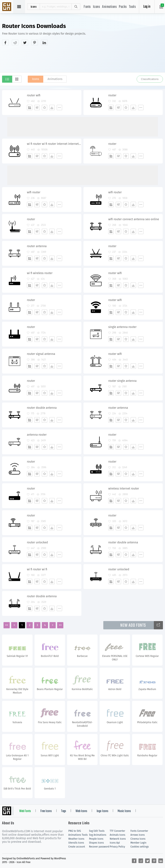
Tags (64, 811)
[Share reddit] (15, 42)
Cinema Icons (138, 839)
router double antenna (42, 408)
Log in (147, 7)
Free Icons (46, 811)
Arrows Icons (138, 835)
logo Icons (102, 811)
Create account (77, 847)
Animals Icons (117, 835)
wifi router (34, 192)
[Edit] (37, 108)
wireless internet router (124, 489)
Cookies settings (140, 847)
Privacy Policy (117, 847)
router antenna (37, 246)
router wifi (34, 95)
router (112, 95)
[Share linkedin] (44, 42)
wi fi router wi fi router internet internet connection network (54, 144)
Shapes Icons (96, 843)
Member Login (138, 843)
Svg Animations (98, 835)
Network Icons (118, 839)
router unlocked (37, 542)
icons (34, 7)
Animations (109, 7)
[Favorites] (45, 108)
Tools (132, 7)
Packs (123, 7)
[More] (59, 108)
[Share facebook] (5, 42)
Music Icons (124, 811)
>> (60, 625)
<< (7, 625)
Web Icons (81, 811)
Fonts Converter (139, 831)
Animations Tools (78, 835)
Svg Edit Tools (97, 831)
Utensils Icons (76, 843)
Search (76, 7)
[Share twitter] (25, 42)
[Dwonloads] (52, 108)
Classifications (150, 79)
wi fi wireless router (40, 273)
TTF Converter (117, 831)
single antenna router (122, 327)
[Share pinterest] (35, 42)
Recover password (99, 847)
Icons (97, 7)
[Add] (30, 108)
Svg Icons (7, 7)
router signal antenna (41, 354)
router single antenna (122, 381)
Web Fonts (25, 811)
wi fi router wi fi (37, 569)
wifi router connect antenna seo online (134, 219)
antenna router (37, 435)
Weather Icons (76, 839)
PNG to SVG (75, 831)
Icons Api (115, 843)
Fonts (87, 7)
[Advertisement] (83, 59)
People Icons (96, 839)
